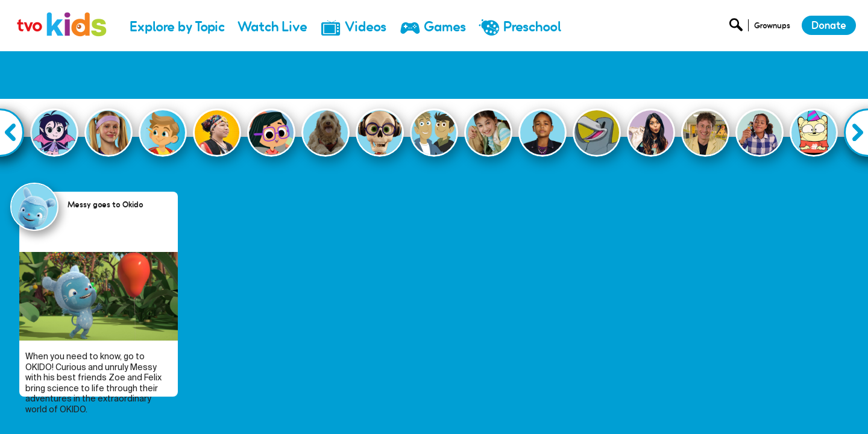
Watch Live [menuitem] (272, 27)
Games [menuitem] (445, 27)
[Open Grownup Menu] (771, 28)
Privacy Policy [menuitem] (740, 407)
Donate (829, 25)
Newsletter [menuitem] (681, 407)
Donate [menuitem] (633, 407)
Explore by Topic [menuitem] (177, 27)
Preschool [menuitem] (532, 27)
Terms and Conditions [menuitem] (817, 407)
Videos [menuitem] (366, 27)
